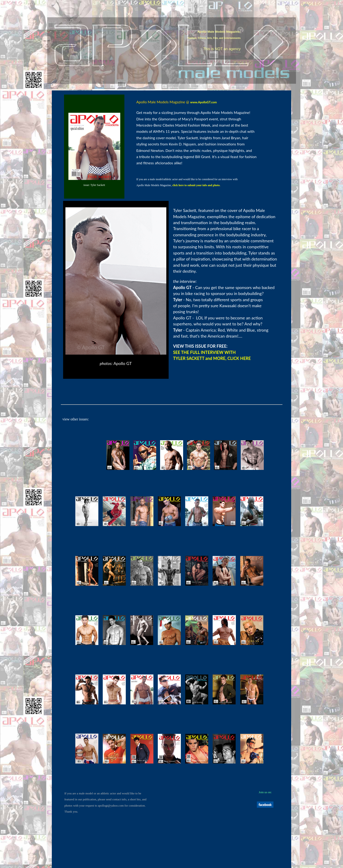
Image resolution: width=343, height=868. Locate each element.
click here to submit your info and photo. (196, 185)
